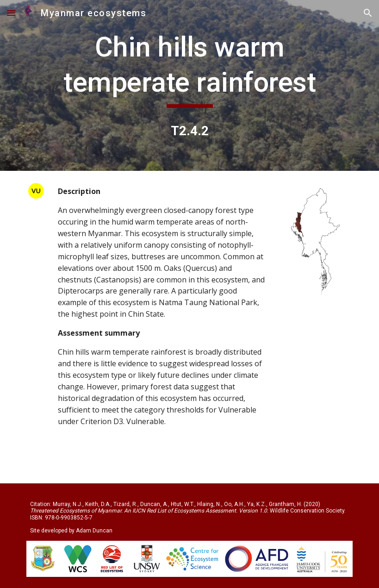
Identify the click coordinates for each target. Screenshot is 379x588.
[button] (11, 13)
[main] (189, 69)
